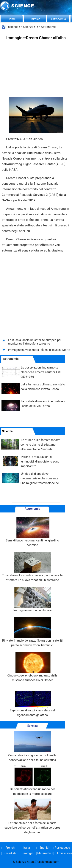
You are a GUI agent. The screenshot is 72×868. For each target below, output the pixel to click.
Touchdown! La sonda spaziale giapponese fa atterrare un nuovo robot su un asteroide (32, 567)
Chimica (35, 19)
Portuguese (62, 848)
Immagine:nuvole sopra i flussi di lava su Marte (39, 350)
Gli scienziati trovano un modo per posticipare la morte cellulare (32, 780)
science (13, 27)
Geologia (27, 853)
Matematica (45, 853)
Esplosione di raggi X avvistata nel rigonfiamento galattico (32, 702)
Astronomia (58, 19)
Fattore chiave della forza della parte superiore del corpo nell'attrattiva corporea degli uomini (32, 816)
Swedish (10, 853)
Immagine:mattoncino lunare (32, 599)
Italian (27, 848)
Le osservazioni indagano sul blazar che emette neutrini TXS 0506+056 (41, 372)
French (10, 848)
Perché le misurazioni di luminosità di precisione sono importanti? (40, 461)
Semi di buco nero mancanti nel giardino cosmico (32, 532)
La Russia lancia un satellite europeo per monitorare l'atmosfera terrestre (35, 342)
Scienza (28, 27)
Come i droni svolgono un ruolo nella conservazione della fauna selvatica (32, 746)
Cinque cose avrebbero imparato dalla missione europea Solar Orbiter (32, 667)
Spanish (45, 848)
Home (11, 19)
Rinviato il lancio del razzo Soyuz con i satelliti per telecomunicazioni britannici (32, 632)
